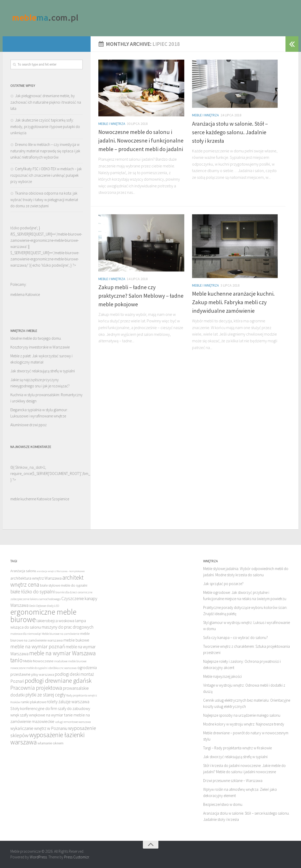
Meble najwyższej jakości (222, 676)
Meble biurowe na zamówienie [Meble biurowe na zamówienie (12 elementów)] (61, 634)
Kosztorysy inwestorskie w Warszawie (40, 347)
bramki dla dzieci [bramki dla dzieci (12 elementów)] (66, 592)
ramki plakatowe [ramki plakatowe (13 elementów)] (33, 702)
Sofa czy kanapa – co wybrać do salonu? (236, 638)
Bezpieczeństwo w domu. (223, 804)
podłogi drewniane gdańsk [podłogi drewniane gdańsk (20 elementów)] (58, 681)
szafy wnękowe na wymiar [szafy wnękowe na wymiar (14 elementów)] (42, 715)
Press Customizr (77, 857)
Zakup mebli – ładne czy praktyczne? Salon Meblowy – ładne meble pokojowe (141, 296)
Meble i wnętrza (112, 124)
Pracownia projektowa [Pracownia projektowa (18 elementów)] (36, 688)
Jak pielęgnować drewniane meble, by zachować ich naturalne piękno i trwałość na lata (46, 102)
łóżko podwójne (55, 265)
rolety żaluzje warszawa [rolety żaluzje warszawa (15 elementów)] (68, 702)
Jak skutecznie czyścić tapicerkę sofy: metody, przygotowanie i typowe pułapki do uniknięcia (45, 126)
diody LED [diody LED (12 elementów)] (53, 606)
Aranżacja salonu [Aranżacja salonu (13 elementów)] (23, 571)
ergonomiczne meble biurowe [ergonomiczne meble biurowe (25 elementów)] (43, 616)
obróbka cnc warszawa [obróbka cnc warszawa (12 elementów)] (63, 668)
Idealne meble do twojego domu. (36, 338)
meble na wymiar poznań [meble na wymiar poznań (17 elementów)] (38, 646)
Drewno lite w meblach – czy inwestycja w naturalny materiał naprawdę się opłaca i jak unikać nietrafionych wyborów (45, 151)
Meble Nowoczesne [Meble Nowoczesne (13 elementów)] (38, 661)
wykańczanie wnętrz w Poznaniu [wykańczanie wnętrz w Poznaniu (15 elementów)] (39, 728)
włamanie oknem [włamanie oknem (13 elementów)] (50, 743)
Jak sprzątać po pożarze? (223, 584)
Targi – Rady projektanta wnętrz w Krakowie (237, 748)
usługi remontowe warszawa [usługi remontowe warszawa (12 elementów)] (73, 722)
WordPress (38, 857)
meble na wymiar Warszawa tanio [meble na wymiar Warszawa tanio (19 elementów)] (53, 657)
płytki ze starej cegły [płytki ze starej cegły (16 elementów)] (45, 695)
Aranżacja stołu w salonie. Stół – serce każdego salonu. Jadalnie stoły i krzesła (230, 132)
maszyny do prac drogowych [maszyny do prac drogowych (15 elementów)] (68, 627)
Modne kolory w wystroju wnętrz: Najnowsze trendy (244, 724)
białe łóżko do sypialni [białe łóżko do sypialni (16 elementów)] (32, 592)
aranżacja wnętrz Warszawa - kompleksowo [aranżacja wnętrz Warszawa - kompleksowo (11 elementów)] (61, 571)
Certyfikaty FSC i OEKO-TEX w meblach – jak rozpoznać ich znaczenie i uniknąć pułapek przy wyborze (46, 175)
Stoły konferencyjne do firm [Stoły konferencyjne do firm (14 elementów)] (34, 708)
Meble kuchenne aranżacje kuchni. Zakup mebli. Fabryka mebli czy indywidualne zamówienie (233, 302)
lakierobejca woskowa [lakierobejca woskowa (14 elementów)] (55, 621)
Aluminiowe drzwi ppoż (28, 425)
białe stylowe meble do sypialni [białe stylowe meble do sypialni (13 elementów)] (64, 585)
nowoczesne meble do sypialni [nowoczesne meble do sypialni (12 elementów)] (29, 668)
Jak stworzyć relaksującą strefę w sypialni (43, 371)
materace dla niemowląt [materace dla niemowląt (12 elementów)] (26, 634)
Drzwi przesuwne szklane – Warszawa (233, 781)
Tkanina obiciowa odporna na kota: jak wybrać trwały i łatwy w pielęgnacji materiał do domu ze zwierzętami (44, 200)
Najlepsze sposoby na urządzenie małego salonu (242, 715)
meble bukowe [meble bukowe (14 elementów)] (76, 640)
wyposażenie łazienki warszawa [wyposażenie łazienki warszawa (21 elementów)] (47, 738)
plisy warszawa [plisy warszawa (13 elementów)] (43, 674)
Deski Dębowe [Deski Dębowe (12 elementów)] (38, 606)
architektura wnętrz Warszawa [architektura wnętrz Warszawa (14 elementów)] (36, 578)
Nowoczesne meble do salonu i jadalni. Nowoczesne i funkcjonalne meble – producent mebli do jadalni (141, 140)
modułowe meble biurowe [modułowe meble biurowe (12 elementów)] (70, 661)
